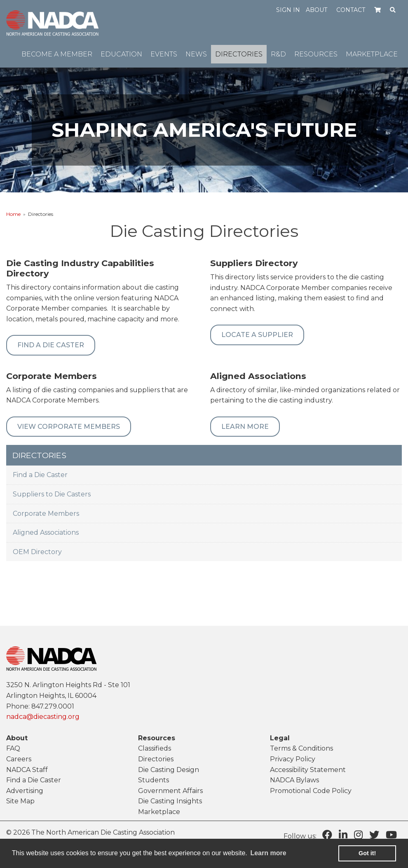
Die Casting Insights (170, 801)
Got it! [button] (367, 853)
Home (13, 214)
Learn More (245, 427)
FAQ (13, 748)
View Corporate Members (69, 427)
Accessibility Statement (308, 770)
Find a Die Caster (40, 475)
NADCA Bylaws (294, 780)
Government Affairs (170, 791)
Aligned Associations (46, 532)
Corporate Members (46, 514)
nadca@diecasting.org (43, 717)
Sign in (288, 10)
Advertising (25, 791)
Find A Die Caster (51, 345)
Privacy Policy (293, 759)
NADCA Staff (27, 770)
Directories (156, 759)
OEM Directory (37, 552)
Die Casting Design (169, 770)
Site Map (20, 801)
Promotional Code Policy (311, 791)
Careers (19, 759)
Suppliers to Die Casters (52, 494)
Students (154, 780)
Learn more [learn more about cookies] (268, 853)
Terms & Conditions (301, 748)
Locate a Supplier (257, 335)
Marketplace (159, 812)
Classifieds (155, 748)
